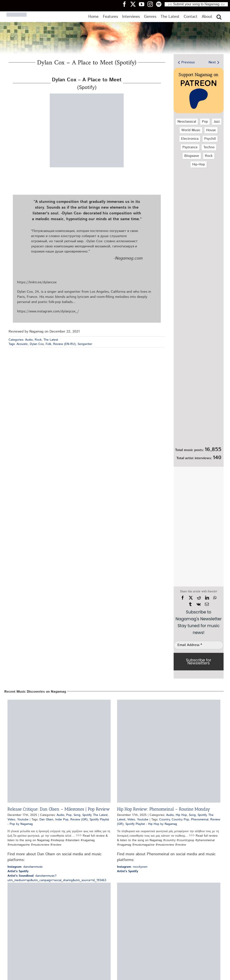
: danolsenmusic (25, 867)
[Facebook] (183, 598)
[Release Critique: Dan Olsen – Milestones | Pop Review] (59, 751)
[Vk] (199, 604)
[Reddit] (199, 598)
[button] (219, 17)
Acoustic (22, 344)
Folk (48, 344)
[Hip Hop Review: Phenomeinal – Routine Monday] (169, 751)
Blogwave (192, 156)
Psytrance (190, 147)
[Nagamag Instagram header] (152, 4)
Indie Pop (62, 820)
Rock (38, 340)
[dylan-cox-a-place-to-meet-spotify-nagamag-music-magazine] (87, 95)
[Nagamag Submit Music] (198, 422)
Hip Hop (181, 815)
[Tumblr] (190, 604)
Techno (209, 147)
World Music (191, 130)
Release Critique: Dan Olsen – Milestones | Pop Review (59, 809)
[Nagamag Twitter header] (135, 4)
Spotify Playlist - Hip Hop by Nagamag (151, 824)
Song (77, 815)
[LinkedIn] (207, 598)
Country (165, 820)
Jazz (217, 122)
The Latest (51, 340)
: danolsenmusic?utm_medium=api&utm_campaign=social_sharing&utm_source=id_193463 (57, 878)
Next (212, 62)
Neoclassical (187, 122)
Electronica (190, 139)
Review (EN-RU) (64, 344)
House (211, 130)
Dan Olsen (46, 820)
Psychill (210, 139)
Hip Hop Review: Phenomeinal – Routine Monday (164, 809)
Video (11, 820)
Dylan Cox (37, 344)
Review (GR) (79, 820)
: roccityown (132, 867)
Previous (188, 62)
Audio (29, 340)
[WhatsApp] (215, 598)
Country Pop (180, 820)
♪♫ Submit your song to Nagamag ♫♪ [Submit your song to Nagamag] (196, 4)
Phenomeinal (200, 820)
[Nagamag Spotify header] (160, 4)
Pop (205, 122)
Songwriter (85, 344)
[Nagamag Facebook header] (126, 4)
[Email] (207, 604)
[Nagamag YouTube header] (143, 4)
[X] (191, 598)
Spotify (87, 815)
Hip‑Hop (198, 164)
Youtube (23, 820)
